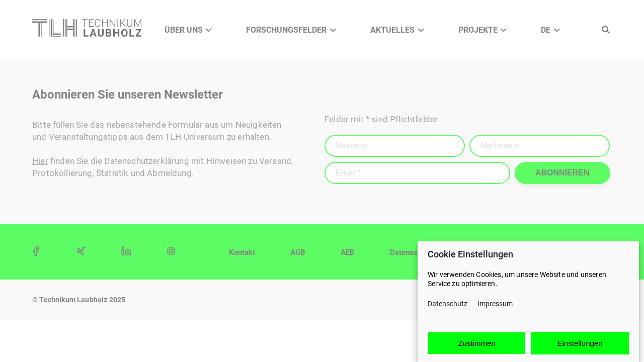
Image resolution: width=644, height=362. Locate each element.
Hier (40, 161)
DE (546, 30)
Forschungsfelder (286, 30)
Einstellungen (580, 343)
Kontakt (242, 252)
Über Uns (184, 30)
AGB (298, 252)
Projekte (478, 30)
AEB (348, 252)
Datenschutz (448, 304)
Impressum (495, 304)
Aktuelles (392, 30)
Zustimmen (476, 343)
